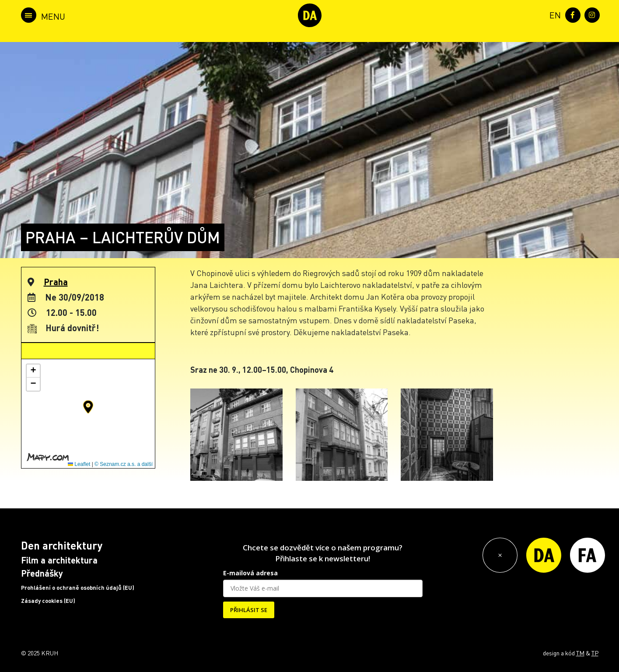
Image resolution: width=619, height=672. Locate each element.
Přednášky (42, 573)
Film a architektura (59, 560)
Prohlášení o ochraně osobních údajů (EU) (78, 588)
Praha (56, 282)
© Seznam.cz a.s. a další (124, 464)
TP (595, 653)
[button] (88, 407)
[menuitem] (553, 14)
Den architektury (62, 545)
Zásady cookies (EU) (48, 601)
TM (580, 653)
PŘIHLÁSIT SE (249, 610)
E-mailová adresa (250, 573)
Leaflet (79, 464)
